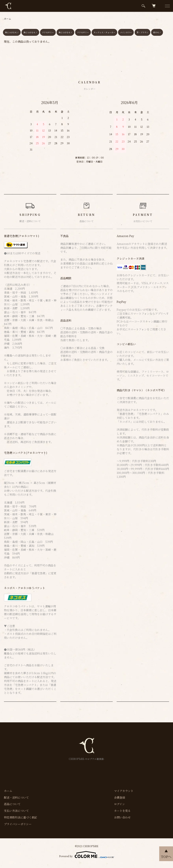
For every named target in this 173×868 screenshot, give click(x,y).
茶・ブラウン (142, 32)
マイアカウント (124, 791)
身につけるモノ (12, 32)
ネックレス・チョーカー (104, 32)
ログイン (120, 804)
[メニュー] (167, 6)
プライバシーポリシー (18, 824)
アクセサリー (48, 32)
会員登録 (120, 797)
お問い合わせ (122, 817)
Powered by (87, 855)
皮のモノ (157, 32)
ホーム (7, 19)
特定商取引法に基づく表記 (20, 817)
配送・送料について (16, 797)
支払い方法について (16, 811)
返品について (12, 804)
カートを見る (122, 811)
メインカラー (126, 32)
